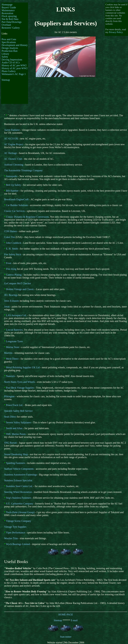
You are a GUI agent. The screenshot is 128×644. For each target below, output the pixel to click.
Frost (9, 263)
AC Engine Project (14, 144)
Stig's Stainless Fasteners (19, 498)
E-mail (74, 620)
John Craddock (14, 243)
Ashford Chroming (14, 165)
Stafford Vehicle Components (19, 469)
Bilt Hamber (12, 191)
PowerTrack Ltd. (15, 405)
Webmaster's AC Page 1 (14, 74)
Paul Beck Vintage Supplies (20, 388)
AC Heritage (11, 153)
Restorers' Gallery (11, 28)
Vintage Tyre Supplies (15, 527)
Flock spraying (9, 16)
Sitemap (6, 80)
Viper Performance (16, 533)
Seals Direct (10, 417)
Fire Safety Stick (13, 254)
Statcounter (66, 637)
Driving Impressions (12, 60)
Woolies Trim (11, 538)
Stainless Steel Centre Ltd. (19, 486)
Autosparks (12, 176)
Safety (5, 57)
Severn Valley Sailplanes (18, 422)
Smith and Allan (14, 428)
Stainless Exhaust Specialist (18, 480)
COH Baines (11, 231)
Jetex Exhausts (12, 301)
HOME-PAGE (66, 615)
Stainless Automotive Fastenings (21, 475)
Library (5, 54)
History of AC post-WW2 (15, 68)
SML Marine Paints (16, 434)
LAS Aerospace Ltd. (16, 315)
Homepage (7, 5)
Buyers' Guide (9, 7)
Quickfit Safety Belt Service (18, 411)
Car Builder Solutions (17, 205)
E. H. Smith (12, 249)
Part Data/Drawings (12, 22)
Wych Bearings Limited (18, 544)
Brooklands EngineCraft (16, 199)
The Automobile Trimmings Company (23, 170)
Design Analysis (10, 48)
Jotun (7, 307)
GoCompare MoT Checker (18, 283)
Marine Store (13, 347)
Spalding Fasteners (16, 463)
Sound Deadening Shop (16, 454)
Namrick (10, 376)
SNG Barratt (10, 443)
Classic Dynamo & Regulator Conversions (27, 217)
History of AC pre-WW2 (14, 65)
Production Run (10, 51)
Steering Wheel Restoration (18, 492)
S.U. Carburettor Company (20, 504)
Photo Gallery (9, 71)
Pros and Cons (9, 39)
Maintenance (8, 10)
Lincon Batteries (14, 330)
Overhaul (6, 25)
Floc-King (11, 269)
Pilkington (9, 396)
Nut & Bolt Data (10, 19)
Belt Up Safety (14, 185)
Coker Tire (10, 237)
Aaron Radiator (12, 130)
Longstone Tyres (14, 341)
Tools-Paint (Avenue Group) (20, 512)
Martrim (8, 353)
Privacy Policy (116, 32)
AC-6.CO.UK (11, 139)
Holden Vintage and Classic (20, 289)
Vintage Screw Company (19, 521)
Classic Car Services (14, 211)
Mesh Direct (12, 359)
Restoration (7, 13)
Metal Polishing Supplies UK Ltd (23, 367)
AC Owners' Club (13, 159)
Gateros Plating (14, 275)
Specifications (9, 42)
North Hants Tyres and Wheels (20, 382)
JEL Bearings (11, 295)
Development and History (15, 45)
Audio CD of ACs (11, 62)
